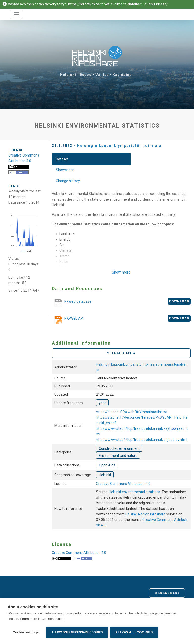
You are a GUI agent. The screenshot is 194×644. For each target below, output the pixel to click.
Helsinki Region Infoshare (145, 514)
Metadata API (121, 353)
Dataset (62, 159)
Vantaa (102, 75)
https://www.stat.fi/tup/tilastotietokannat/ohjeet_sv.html (142, 440)
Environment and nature (118, 456)
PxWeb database (72, 303)
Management (167, 593)
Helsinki (68, 75)
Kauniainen (123, 75)
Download (179, 301)
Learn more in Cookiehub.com (42, 619)
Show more (121, 272)
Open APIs (107, 465)
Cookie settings (26, 632)
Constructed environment (119, 448)
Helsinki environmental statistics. (135, 492)
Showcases (65, 170)
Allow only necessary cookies (77, 632)
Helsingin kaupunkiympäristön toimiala (119, 146)
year (102, 403)
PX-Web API (68, 320)
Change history (68, 181)
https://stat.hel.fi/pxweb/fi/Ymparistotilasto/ (132, 412)
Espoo (86, 75)
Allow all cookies (134, 632)
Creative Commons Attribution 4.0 (123, 484)
